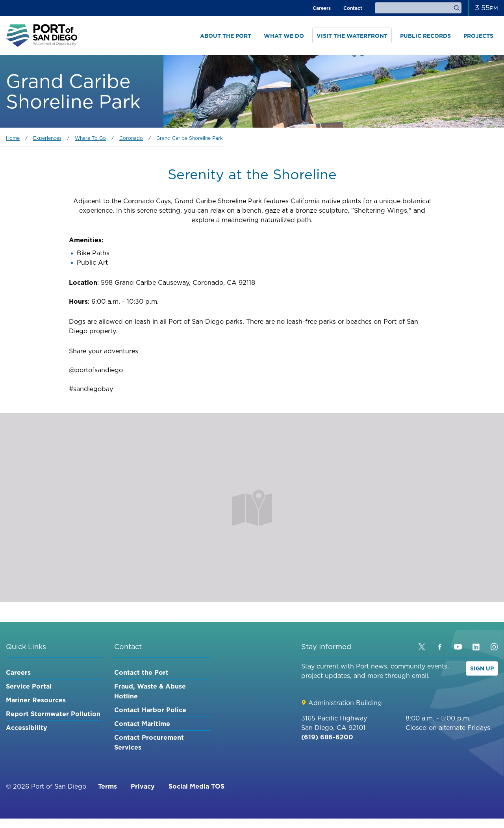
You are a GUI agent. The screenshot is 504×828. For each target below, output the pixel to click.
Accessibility (27, 728)
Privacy (143, 786)
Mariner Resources (36, 700)
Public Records (425, 36)
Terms (107, 786)
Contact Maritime (142, 724)
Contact (353, 8)
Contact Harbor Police (150, 710)
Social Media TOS (196, 786)
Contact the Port (141, 672)
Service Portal (29, 686)
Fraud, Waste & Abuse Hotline (150, 691)
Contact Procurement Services (149, 742)
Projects (478, 36)
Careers (322, 8)
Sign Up (482, 668)
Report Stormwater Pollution (53, 714)
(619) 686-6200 (327, 737)
